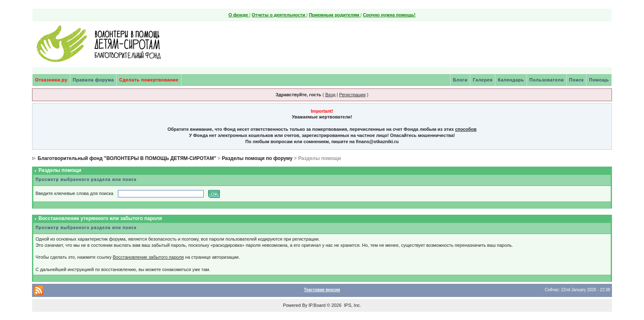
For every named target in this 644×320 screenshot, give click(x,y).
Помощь (599, 80)
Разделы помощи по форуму (257, 158)
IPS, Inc (352, 305)
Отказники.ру (51, 80)
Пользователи (547, 80)
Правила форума (93, 80)
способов (466, 129)
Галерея (483, 80)
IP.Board (317, 305)
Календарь (511, 80)
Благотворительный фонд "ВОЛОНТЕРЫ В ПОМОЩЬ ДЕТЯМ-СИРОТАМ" (127, 158)
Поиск (577, 80)
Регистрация (352, 95)
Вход (330, 95)
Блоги (460, 80)
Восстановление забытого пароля (148, 257)
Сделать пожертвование (149, 80)
